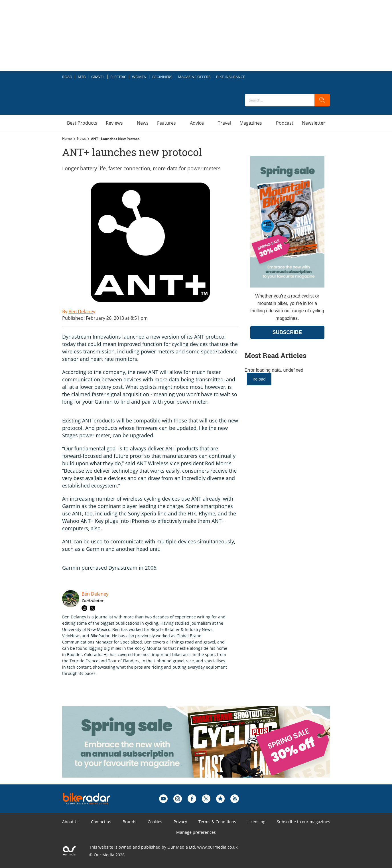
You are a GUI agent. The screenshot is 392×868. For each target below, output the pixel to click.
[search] (322, 100)
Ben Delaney (95, 594)
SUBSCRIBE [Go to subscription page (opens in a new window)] (287, 332)
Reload (259, 379)
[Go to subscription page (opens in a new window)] (287, 286)
